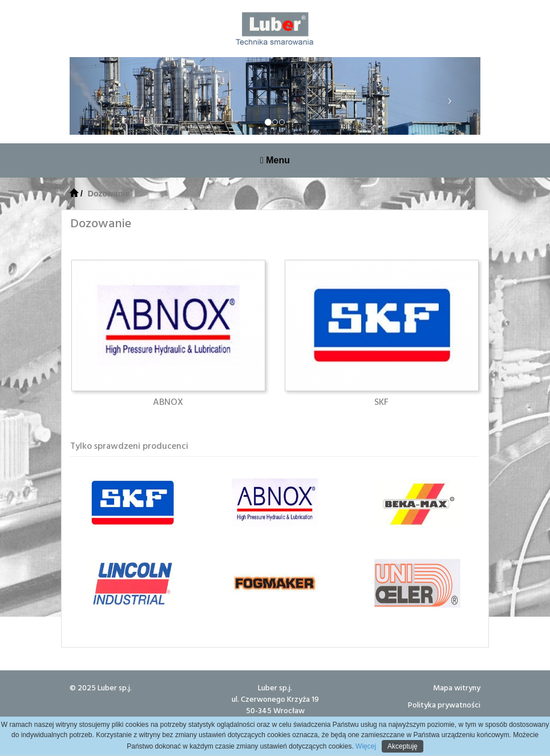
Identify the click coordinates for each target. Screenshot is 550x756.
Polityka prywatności (444, 704)
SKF (381, 401)
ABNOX (168, 401)
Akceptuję (403, 746)
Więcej (365, 746)
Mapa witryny (457, 687)
